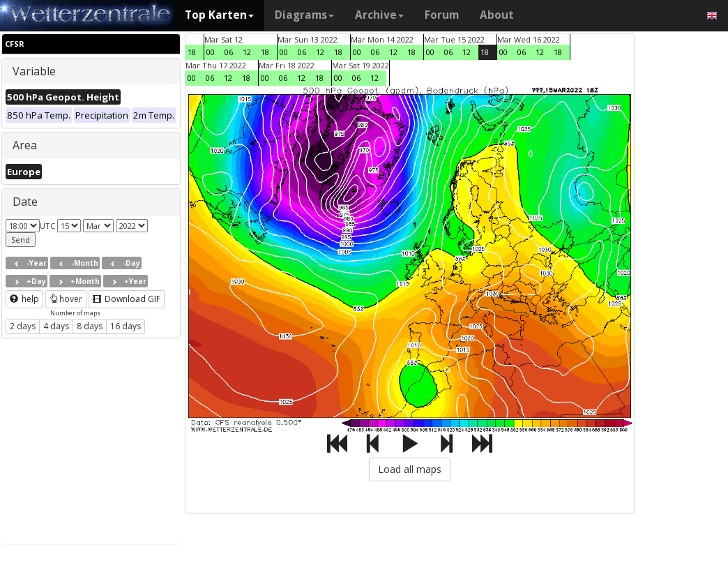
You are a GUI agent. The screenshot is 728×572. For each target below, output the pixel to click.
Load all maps (410, 469)
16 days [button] (126, 326)
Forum (442, 15)
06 (229, 52)
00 (211, 52)
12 (247, 52)
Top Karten (219, 15)
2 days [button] (23, 326)
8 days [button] (90, 326)
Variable (34, 71)
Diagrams (304, 15)
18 (192, 52)
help (24, 299)
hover (66, 299)
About (497, 15)
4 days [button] (56, 326)
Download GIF (127, 299)
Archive (379, 15)
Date (25, 202)
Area (25, 145)
